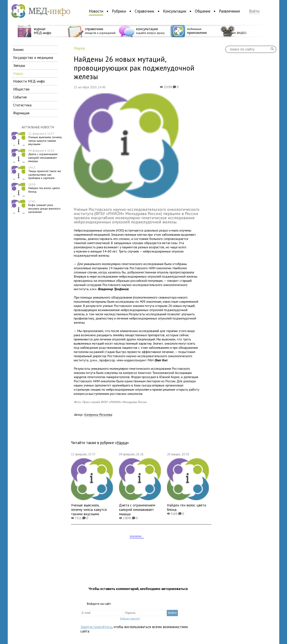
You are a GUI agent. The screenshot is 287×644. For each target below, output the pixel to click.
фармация (21, 113)
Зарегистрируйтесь (96, 627)
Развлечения (229, 11)
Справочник (145, 11)
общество (21, 89)
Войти (254, 11)
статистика (22, 105)
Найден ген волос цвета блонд (44, 188)
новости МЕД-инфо (29, 81)
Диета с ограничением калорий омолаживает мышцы (43, 156)
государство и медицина (33, 57)
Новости (96, 11)
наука (18, 73)
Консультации (175, 11)
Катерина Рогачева (98, 415)
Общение (203, 11)
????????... (137, 537)
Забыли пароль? (130, 618)
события (20, 97)
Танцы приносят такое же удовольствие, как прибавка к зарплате (45, 173)
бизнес (19, 50)
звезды (19, 65)
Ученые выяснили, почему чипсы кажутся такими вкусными (45, 139)
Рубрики (119, 11)
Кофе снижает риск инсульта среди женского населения (44, 207)
